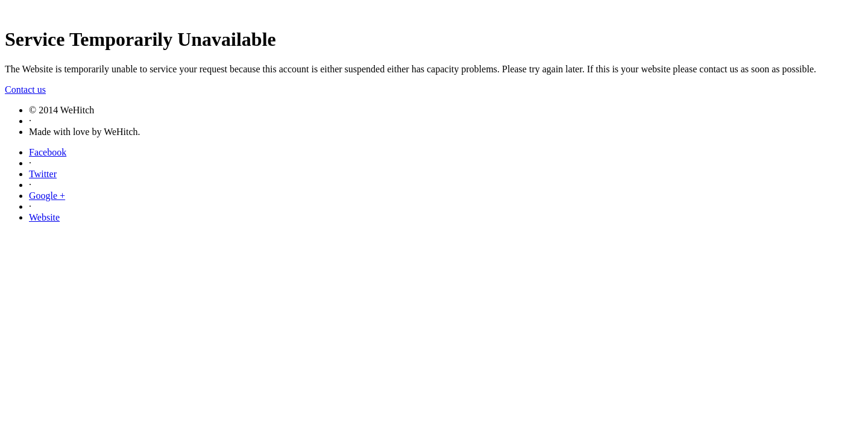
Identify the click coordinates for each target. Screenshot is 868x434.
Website (44, 217)
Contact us (25, 90)
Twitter (43, 174)
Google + (47, 196)
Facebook (48, 152)
